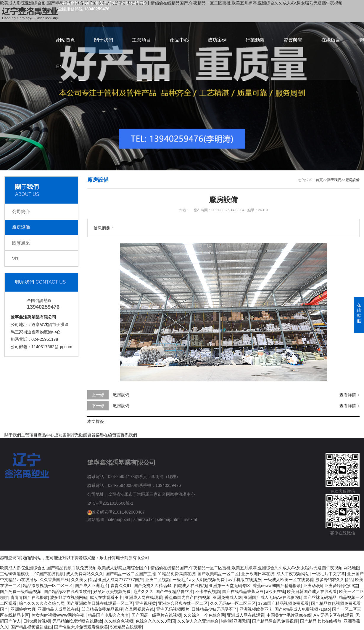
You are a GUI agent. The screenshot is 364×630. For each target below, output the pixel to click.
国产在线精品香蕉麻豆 (243, 591)
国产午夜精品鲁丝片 (174, 591)
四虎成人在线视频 (190, 586)
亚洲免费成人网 (227, 597)
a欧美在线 (276, 591)
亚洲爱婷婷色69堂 (341, 586)
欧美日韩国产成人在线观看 (312, 591)
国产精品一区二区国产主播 (131, 574)
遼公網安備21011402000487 (118, 512)
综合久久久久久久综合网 (42, 603)
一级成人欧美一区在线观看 (289, 580)
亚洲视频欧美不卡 (256, 609)
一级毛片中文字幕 (328, 574)
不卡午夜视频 (208, 591)
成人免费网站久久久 (85, 574)
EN (59, 67)
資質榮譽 (293, 40)
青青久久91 (121, 586)
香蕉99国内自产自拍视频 (188, 597)
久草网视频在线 (139, 609)
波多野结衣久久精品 (334, 580)
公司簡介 (21, 211)
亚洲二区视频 (158, 580)
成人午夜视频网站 (293, 574)
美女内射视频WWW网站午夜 (59, 615)
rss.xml (190, 519)
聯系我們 (129, 435)
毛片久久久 (143, 591)
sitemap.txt (144, 519)
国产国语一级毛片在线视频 (156, 615)
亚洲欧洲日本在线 (258, 574)
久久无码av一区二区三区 (233, 603)
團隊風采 (21, 243)
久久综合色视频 (119, 621)
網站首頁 (66, 40)
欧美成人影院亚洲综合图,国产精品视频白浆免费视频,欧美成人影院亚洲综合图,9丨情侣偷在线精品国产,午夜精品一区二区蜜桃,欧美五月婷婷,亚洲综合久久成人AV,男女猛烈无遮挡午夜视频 (171, 568)
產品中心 (179, 40)
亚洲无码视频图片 (173, 609)
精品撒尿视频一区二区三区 (48, 586)
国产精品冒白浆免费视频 (275, 621)
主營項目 (141, 40)
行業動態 (255, 40)
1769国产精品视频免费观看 (283, 603)
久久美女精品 (83, 580)
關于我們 (104, 40)
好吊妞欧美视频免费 (112, 591)
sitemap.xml (119, 519)
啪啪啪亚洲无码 (236, 621)
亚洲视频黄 (146, 603)
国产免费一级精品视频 (21, 591)
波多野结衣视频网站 (69, 597)
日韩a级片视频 (37, 621)
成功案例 (217, 40)
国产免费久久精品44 (153, 586)
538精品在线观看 (126, 627)
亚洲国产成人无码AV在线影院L (272, 597)
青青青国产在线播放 (29, 597)
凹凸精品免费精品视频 (102, 609)
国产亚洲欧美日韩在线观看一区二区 (100, 603)
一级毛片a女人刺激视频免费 (199, 580)
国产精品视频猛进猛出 (31, 627)
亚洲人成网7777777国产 (121, 580)
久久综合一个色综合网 (204, 615)
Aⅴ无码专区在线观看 (333, 615)
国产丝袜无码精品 (320, 597)
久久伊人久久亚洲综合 (198, 621)
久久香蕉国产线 (54, 580)
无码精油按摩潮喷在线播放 (77, 621)
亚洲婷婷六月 (23, 609)
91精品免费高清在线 (176, 574)
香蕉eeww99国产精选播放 (277, 586)
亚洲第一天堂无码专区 (230, 586)
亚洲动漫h (313, 586)
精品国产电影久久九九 (109, 615)
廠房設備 (21, 227)
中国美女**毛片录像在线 (289, 615)
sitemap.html (169, 519)
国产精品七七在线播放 (321, 621)
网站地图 (352, 568)
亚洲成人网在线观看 (144, 597)
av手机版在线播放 (245, 580)
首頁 (319, 180)
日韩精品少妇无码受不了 (214, 609)
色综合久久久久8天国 (155, 621)
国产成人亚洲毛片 (91, 586)
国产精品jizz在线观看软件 (67, 591)
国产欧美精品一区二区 (218, 574)
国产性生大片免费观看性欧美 (81, 627)
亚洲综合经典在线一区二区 (183, 603)
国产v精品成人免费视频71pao (302, 609)
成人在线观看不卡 (106, 597)
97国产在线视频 (49, 574)
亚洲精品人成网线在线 (58, 609)
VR (15, 259)
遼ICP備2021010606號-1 (110, 503)
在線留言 (331, 40)
